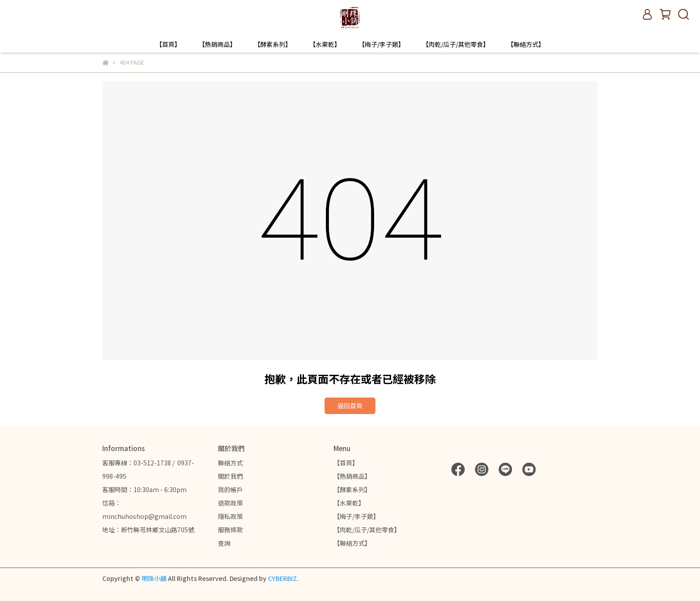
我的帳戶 (230, 489)
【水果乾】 (325, 44)
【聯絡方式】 (526, 44)
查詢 (224, 543)
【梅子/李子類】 (381, 44)
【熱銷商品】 (217, 44)
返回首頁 (350, 406)
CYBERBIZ (282, 578)
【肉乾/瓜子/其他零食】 (456, 44)
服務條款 (230, 530)
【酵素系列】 (273, 44)
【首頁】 (168, 44)
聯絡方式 (230, 463)
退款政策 (230, 503)
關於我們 (230, 476)
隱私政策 (230, 516)
